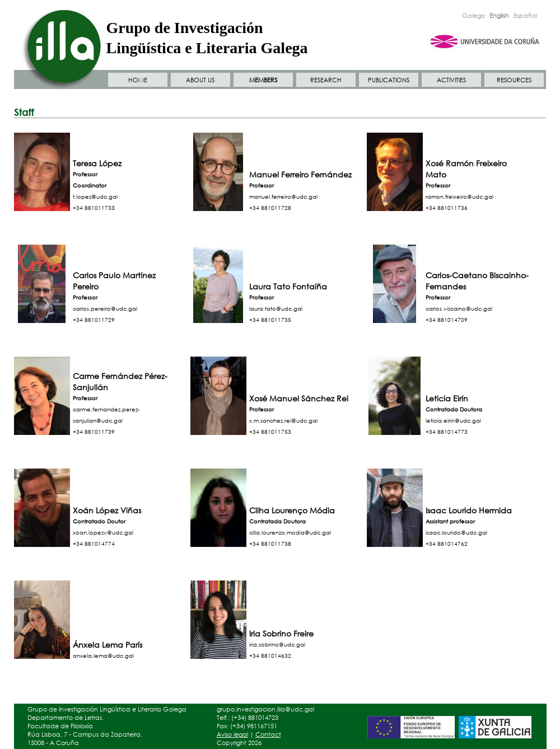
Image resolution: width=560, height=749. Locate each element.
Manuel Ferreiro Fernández (300, 174)
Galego (473, 16)
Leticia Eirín (447, 398)
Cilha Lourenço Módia (292, 510)
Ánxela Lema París (108, 645)
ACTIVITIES (451, 80)
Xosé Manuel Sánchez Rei (299, 398)
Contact (268, 734)
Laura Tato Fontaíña (288, 286)
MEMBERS (263, 80)
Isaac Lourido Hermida (469, 510)
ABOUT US (200, 80)
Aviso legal (232, 734)
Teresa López (97, 163)
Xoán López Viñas (107, 510)
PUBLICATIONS (389, 80)
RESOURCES (514, 80)
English (499, 16)
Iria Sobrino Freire (281, 633)
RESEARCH (326, 80)
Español (525, 16)
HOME (138, 80)
